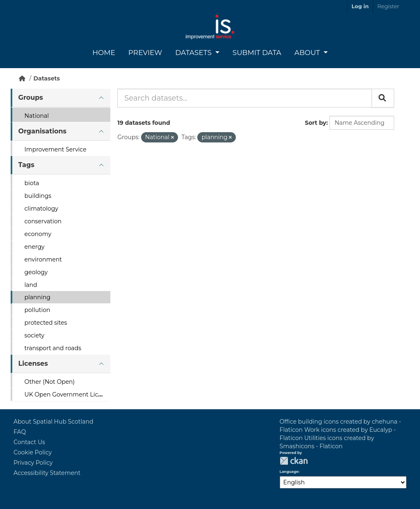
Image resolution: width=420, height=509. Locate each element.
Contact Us (29, 442)
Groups (31, 97)
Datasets (194, 53)
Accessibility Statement (47, 473)
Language (289, 472)
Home (104, 53)
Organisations (42, 131)
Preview (145, 53)
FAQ (20, 432)
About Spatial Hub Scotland (53, 422)
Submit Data (257, 53)
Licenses (33, 363)
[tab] (60, 98)
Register (388, 6)
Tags (26, 165)
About (308, 53)
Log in (360, 6)
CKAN (294, 461)
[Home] (22, 78)
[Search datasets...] (245, 98)
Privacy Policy (33, 463)
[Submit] (383, 98)
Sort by (315, 123)
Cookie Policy (33, 452)
